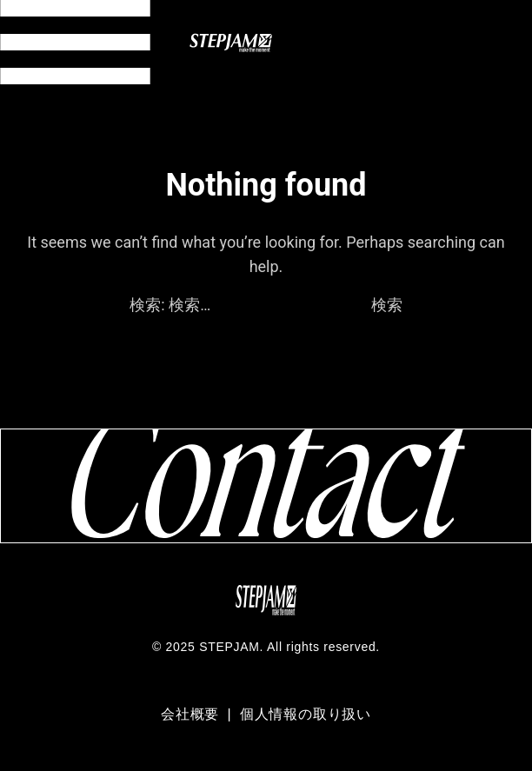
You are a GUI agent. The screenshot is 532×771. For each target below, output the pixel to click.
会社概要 (192, 714)
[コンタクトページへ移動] (266, 485)
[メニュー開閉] (75, 42)
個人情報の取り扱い (306, 714)
